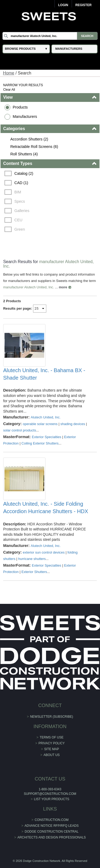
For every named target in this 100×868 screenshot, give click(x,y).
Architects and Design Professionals (52, 837)
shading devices (73, 424)
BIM (18, 192)
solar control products (20, 430)
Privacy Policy (52, 743)
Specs (20, 201)
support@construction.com (50, 794)
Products (20, 107)
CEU (18, 220)
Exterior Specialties (46, 437)
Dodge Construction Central (51, 832)
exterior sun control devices (44, 552)
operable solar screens (40, 424)
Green (20, 229)
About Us (51, 755)
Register (83, 5)
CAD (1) (21, 183)
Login (63, 5)
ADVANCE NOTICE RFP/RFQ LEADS (52, 826)
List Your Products (52, 799)
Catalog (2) (24, 173)
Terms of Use (52, 737)
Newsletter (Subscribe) (52, 717)
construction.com (52, 820)
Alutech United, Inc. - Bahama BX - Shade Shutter (44, 374)
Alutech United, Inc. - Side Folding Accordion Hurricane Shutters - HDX (46, 508)
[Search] (50, 36)
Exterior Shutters (34, 572)
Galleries (22, 211)
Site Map (52, 749)
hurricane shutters (32, 559)
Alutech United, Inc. (46, 417)
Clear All (9, 90)
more (63, 287)
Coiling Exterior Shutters (40, 443)
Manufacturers (25, 117)
